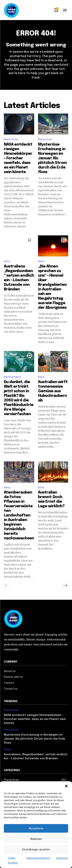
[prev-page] (7, 585)
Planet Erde (11, 139)
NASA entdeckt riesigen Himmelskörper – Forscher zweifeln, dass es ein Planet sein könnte (18, 158)
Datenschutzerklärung (38, 858)
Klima (7, 261)
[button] (66, 786)
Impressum (62, 858)
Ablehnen (36, 839)
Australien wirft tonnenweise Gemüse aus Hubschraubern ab (53, 391)
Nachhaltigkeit (13, 377)
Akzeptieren (36, 828)
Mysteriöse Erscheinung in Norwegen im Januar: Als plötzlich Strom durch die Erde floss (52, 158)
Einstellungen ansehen (36, 849)
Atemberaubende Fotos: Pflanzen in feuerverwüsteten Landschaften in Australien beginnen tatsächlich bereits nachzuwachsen (19, 515)
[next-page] (65, 585)
